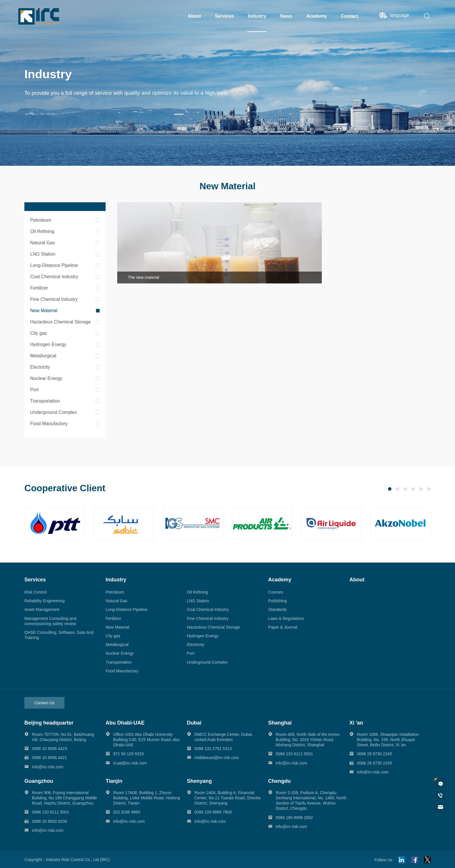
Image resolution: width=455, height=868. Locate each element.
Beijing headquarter (49, 723)
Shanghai (280, 723)
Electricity (40, 367)
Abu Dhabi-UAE (125, 723)
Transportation (45, 401)
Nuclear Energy (46, 378)
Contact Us (44, 703)
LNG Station (43, 254)
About (194, 16)
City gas (39, 333)
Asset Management (42, 609)
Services (225, 16)
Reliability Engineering (45, 601)
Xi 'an (356, 723)
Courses (276, 592)
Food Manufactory (49, 424)
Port (34, 390)
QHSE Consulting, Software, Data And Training (59, 635)
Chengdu (279, 781)
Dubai (194, 723)
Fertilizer (39, 288)
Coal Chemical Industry (54, 277)
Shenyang (199, 781)
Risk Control (35, 592)
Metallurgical (43, 356)
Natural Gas (43, 243)
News (286, 16)
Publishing (278, 601)
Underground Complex (54, 412)
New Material (44, 311)
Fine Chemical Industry (54, 299)
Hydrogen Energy (48, 344)
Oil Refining (42, 231)
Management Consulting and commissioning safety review (50, 621)
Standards (277, 609)
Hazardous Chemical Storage (61, 322)
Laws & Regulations (286, 618)
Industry (257, 16)
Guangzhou (39, 781)
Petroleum (41, 220)
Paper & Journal (283, 627)
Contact (350, 16)
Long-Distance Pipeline (54, 265)
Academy (316, 16)
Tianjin (114, 781)
